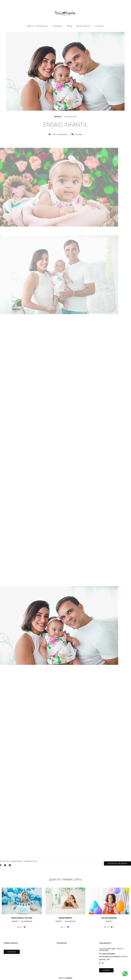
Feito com (65, 978)
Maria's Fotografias (38, 26)
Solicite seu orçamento (117, 863)
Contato (100, 26)
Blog (70, 26)
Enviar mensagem (108, 954)
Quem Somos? (84, 26)
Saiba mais (12, 952)
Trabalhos (58, 26)
